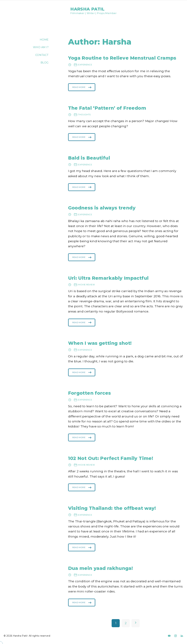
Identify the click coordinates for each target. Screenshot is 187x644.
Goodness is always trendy (102, 208)
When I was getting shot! (100, 343)
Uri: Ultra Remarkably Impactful (108, 278)
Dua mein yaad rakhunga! (101, 568)
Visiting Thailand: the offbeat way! (112, 508)
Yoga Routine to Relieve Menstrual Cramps (122, 58)
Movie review (86, 285)
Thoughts (84, 114)
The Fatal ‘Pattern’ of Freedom (107, 108)
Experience (85, 65)
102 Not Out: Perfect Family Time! (111, 458)
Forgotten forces (90, 393)
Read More (79, 88)
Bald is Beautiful (89, 158)
